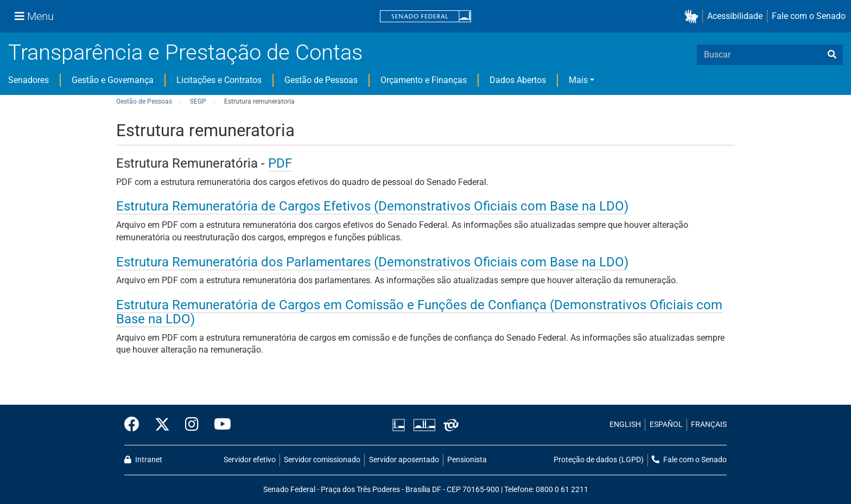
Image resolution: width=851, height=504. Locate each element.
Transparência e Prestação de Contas (185, 52)
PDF (280, 163)
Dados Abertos (518, 80)
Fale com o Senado (809, 16)
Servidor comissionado (322, 460)
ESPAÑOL (666, 425)
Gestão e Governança (113, 80)
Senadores (28, 80)
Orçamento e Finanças (424, 80)
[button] (693, 17)
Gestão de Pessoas (321, 80)
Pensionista (467, 460)
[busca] (832, 55)
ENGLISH (625, 425)
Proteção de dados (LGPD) (599, 460)
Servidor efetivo (250, 460)
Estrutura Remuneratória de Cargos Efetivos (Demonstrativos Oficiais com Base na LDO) (372, 206)
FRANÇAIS (709, 425)
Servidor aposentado (404, 460)
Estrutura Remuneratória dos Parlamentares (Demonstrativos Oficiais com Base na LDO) (372, 262)
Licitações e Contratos (219, 80)
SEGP (198, 101)
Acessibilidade (735, 16)
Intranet (143, 460)
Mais (578, 80)
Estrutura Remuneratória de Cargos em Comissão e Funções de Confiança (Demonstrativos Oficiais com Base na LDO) (419, 312)
